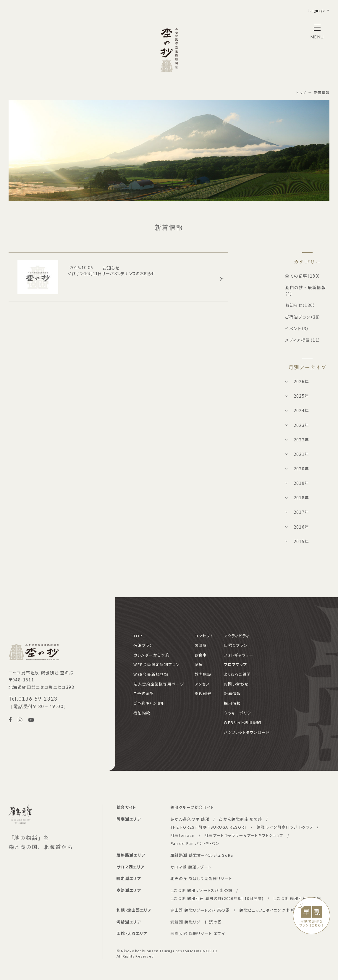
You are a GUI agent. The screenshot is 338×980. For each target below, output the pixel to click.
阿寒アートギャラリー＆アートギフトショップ (244, 835)
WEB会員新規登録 (151, 674)
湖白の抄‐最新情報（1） (305, 290)
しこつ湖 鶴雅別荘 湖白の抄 (217, 898)
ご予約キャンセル (149, 703)
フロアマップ (235, 664)
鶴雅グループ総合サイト (192, 807)
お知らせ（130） (300, 305)
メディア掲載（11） (303, 340)
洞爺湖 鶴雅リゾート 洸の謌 (196, 922)
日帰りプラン (236, 645)
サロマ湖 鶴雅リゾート (191, 867)
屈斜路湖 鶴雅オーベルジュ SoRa (202, 855)
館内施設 (203, 674)
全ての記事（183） (303, 276)
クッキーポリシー (240, 713)
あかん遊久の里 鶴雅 (190, 819)
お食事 (201, 655)
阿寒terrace (183, 835)
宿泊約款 (142, 713)
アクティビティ (237, 636)
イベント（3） (297, 328)
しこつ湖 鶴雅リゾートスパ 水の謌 (201, 890)
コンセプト (204, 636)
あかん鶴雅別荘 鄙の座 (240, 819)
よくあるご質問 (237, 674)
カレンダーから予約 (151, 655)
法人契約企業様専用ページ (159, 684)
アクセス (202, 684)
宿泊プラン (143, 645)
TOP (138, 636)
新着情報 (232, 693)
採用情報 (232, 703)
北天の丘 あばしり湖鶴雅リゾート (201, 878)
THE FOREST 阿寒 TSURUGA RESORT (209, 827)
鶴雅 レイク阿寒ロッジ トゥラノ (285, 827)
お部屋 (201, 645)
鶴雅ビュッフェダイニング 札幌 (267, 910)
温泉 (199, 664)
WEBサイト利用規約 (242, 722)
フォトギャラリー (238, 655)
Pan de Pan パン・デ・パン (195, 843)
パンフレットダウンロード (247, 732)
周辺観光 (203, 693)
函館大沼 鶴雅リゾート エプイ (198, 933)
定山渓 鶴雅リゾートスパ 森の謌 (200, 910)
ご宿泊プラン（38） (303, 317)
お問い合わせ (236, 684)
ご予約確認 (144, 693)
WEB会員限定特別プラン (157, 664)
